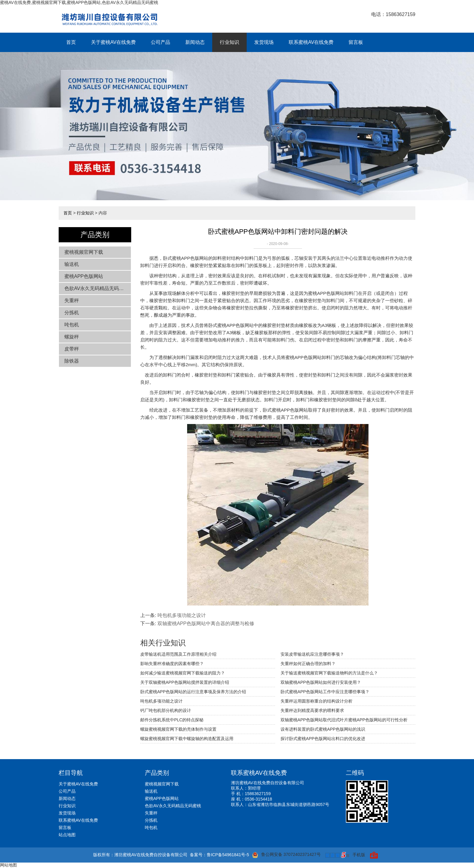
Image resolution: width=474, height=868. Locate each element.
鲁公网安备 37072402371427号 (286, 855)
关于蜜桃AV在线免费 (113, 42)
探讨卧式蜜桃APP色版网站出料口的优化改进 (323, 739)
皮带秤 (72, 349)
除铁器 (72, 361)
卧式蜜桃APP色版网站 (186, 258)
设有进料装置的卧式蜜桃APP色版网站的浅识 (323, 729)
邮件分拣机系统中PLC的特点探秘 (172, 720)
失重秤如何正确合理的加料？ (308, 664)
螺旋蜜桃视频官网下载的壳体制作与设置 (178, 729)
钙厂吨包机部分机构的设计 (166, 710)
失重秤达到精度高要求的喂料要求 (312, 710)
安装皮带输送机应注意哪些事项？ (312, 654)
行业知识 (229, 42)
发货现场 (264, 42)
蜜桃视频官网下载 (84, 252)
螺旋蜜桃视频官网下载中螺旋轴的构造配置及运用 (187, 739)
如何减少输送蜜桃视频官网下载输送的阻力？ (183, 673)
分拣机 (72, 313)
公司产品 (161, 42)
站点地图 (67, 835)
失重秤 (72, 300)
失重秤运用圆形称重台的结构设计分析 (317, 701)
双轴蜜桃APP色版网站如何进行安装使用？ (321, 682)
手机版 (359, 855)
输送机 (72, 264)
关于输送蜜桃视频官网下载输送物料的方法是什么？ (329, 673)
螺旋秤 (72, 337)
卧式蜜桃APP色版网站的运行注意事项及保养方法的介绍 (193, 692)
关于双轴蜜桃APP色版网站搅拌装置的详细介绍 (185, 682)
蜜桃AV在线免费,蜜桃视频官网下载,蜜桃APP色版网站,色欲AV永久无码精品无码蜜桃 (79, 2)
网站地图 (8, 865)
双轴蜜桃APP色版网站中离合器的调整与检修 (206, 623)
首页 (71, 42)
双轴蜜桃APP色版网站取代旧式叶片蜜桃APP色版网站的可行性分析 (344, 720)
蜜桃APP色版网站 (84, 276)
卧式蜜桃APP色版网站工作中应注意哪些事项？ (325, 692)
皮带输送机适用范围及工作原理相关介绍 (178, 654)
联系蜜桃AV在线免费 (311, 42)
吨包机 (72, 325)
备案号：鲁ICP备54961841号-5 (219, 855)
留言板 (356, 42)
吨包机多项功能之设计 (182, 615)
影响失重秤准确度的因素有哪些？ (172, 664)
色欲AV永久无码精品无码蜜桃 (96, 288)
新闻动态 (195, 42)
